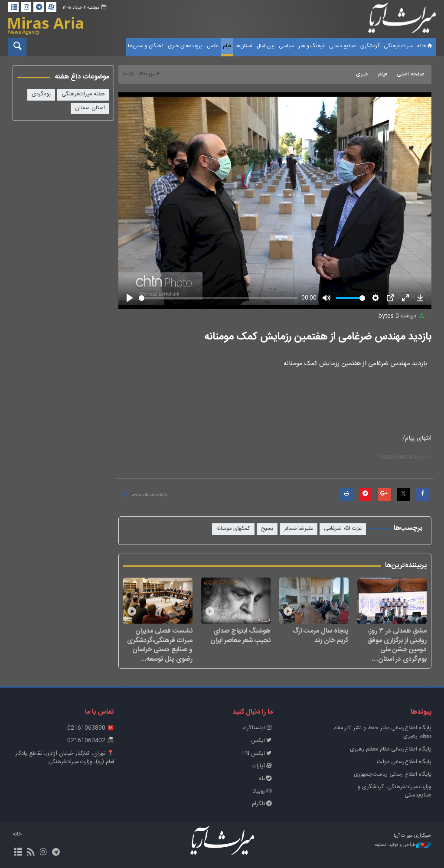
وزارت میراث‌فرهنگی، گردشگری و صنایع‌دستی (395, 791)
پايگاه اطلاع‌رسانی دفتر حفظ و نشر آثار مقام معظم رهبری (382, 732)
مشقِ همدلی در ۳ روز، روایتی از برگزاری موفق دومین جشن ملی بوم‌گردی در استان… (397, 645)
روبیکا (263, 791)
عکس (213, 46)
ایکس (262, 741)
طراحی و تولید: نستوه (403, 845)
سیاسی (286, 46)
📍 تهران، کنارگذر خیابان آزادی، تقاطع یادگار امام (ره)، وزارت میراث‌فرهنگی (65, 758)
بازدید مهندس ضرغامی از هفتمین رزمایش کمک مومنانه (318, 337)
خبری (362, 74)
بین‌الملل (266, 46)
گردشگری (370, 46)
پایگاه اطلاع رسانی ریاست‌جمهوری (393, 775)
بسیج (267, 529)
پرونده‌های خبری (185, 46)
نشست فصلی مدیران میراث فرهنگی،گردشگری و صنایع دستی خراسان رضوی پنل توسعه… (160, 645)
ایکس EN (258, 754)
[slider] (218, 298)
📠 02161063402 (91, 741)
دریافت (402, 316)
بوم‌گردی (41, 94)
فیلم (227, 46)
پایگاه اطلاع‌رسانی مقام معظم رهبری (391, 749)
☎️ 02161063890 (91, 728)
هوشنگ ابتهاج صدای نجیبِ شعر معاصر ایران (240, 635)
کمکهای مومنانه (233, 529)
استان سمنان (90, 108)
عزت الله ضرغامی (343, 529)
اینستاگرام (258, 728)
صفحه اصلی (411, 74)
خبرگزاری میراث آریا (402, 20)
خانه (425, 46)
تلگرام (262, 804)
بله (266, 779)
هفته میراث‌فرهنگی (83, 94)
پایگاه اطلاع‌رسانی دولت (404, 762)
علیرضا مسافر (299, 529)
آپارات (262, 766)
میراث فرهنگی (398, 46)
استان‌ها (244, 46)
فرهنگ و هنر (312, 46)
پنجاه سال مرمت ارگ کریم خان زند (320, 635)
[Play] (130, 298)
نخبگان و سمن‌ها (146, 46)
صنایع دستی (343, 46)
